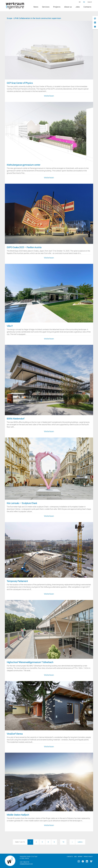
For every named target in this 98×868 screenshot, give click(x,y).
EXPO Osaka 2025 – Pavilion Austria (24, 247)
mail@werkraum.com (26, 864)
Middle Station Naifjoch (18, 815)
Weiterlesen (49, 96)
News (36, 7)
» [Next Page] (72, 842)
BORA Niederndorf (16, 419)
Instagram (79, 861)
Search (90, 2)
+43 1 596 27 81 (25, 862)
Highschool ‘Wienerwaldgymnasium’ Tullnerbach (30, 662)
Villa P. (10, 326)
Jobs (78, 7)
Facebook (83, 861)
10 (63, 842)
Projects (57, 7)
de (80, 2)
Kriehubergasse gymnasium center (23, 165)
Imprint (80, 856)
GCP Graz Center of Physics (20, 83)
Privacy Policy (88, 856)
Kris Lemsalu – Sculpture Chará (22, 503)
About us (68, 7)
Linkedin (87, 861)
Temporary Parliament (17, 581)
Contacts (87, 7)
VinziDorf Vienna (15, 734)
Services (46, 7)
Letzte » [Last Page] (80, 842)
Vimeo (91, 861)
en (84, 2)
